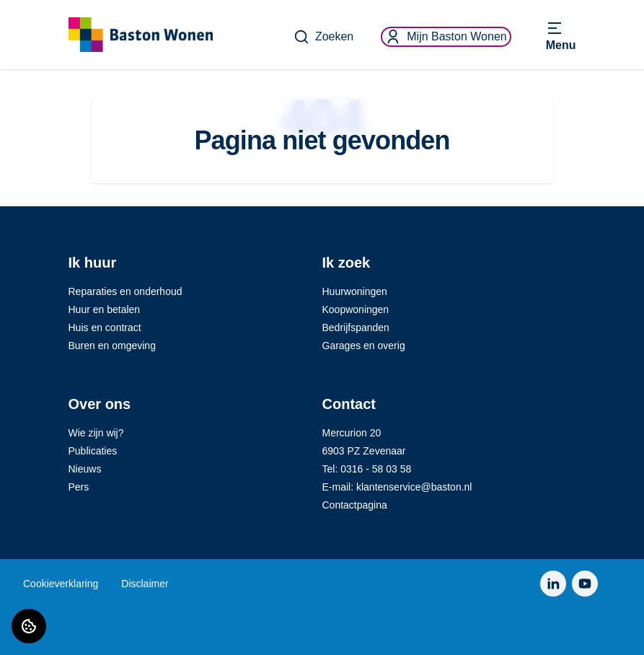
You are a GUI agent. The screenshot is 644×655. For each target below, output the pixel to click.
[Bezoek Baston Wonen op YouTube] (585, 584)
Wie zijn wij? (96, 433)
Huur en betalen (105, 309)
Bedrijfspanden (356, 327)
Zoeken (323, 37)
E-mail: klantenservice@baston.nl (397, 487)
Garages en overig (364, 346)
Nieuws (85, 469)
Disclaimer (145, 584)
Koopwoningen (356, 309)
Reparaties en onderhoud (125, 291)
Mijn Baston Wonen (446, 37)
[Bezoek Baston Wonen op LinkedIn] (553, 584)
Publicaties (93, 451)
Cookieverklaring (61, 584)
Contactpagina (355, 505)
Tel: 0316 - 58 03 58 (367, 469)
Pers (79, 487)
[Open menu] (561, 37)
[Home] (141, 35)
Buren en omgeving (112, 346)
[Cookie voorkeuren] (29, 626)
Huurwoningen (355, 291)
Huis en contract (105, 327)
